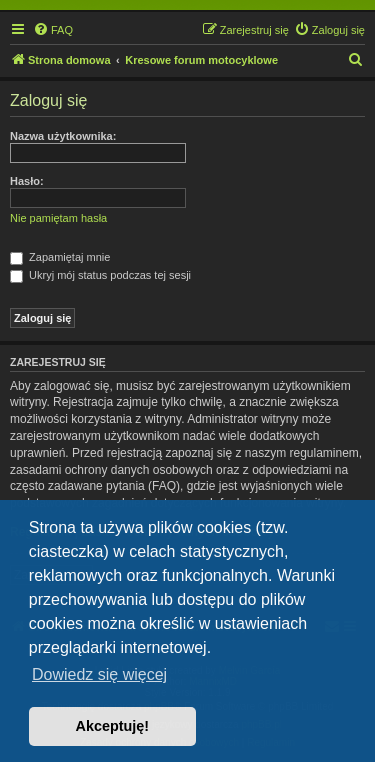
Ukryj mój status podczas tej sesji (100, 275)
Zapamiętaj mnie (60, 257)
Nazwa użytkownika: (63, 136)
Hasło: (27, 181)
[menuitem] (53, 30)
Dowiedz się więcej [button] (99, 674)
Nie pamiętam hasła (58, 218)
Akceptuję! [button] (113, 726)
